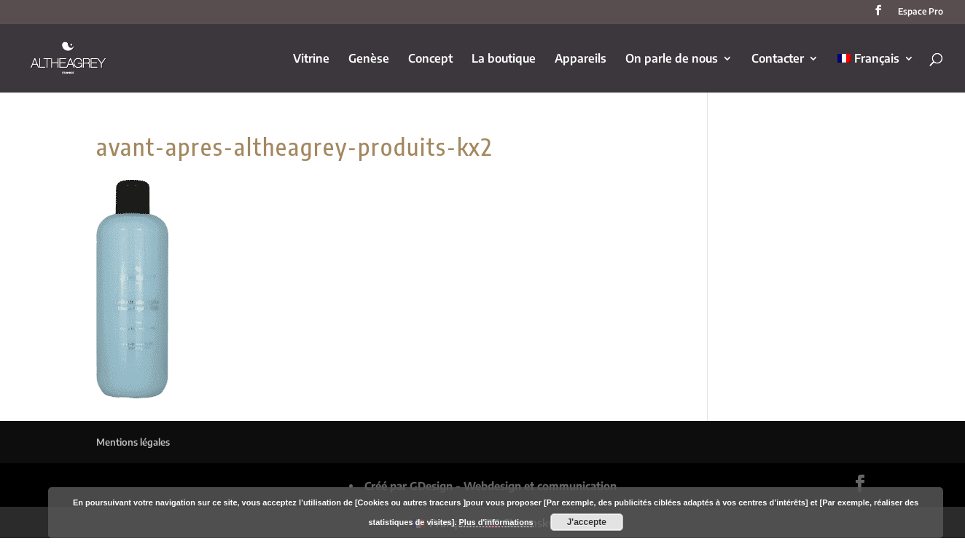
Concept (430, 59)
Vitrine (311, 59)
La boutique (504, 59)
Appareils (581, 59)
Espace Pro (921, 12)
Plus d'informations (496, 522)
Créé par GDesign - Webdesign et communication (491, 486)
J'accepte (587, 522)
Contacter (778, 59)
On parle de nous (672, 59)
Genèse (369, 59)
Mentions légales (133, 442)
